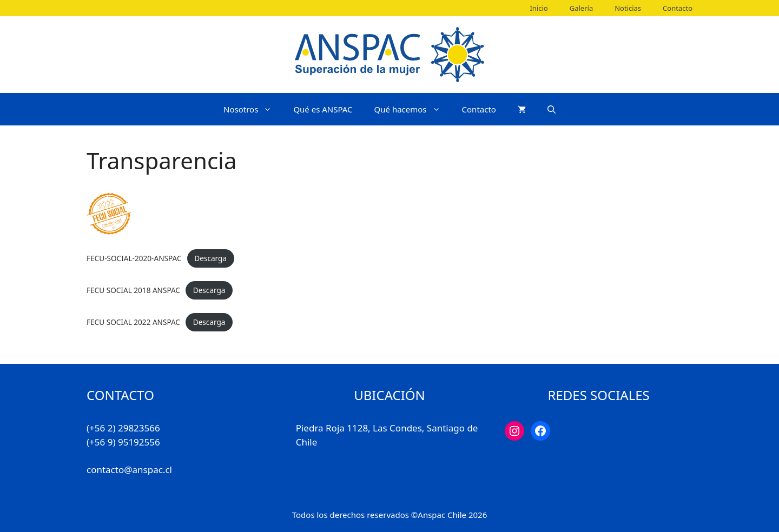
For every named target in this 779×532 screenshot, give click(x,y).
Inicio (539, 8)
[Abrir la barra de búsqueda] (552, 109)
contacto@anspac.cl (129, 470)
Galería (581, 8)
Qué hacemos (413, 109)
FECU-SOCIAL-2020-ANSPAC (134, 258)
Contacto (678, 8)
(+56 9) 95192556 (123, 442)
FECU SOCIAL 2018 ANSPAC (133, 290)
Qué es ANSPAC (323, 109)
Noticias (628, 8)
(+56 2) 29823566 (123, 428)
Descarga (210, 258)
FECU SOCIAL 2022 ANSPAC (133, 322)
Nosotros (253, 109)
